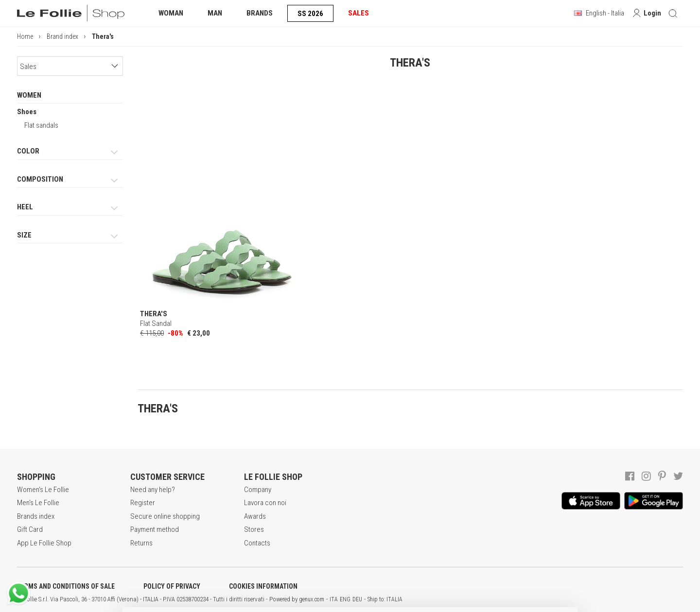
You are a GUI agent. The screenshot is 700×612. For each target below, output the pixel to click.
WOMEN (29, 95)
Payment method (155, 529)
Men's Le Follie (38, 503)
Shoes (27, 112)
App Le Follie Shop (44, 543)
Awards (255, 516)
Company (258, 490)
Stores (254, 529)
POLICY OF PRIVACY (172, 586)
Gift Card (30, 529)
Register (143, 503)
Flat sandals (41, 125)
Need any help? (153, 490)
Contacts (257, 543)
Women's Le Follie (43, 490)
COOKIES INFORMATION (263, 586)
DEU (357, 599)
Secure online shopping (165, 516)
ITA (334, 599)
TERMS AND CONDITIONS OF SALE (66, 586)
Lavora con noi (265, 503)
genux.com (312, 599)
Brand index (62, 36)
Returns (141, 543)
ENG (345, 599)
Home (25, 36)
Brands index (36, 516)
